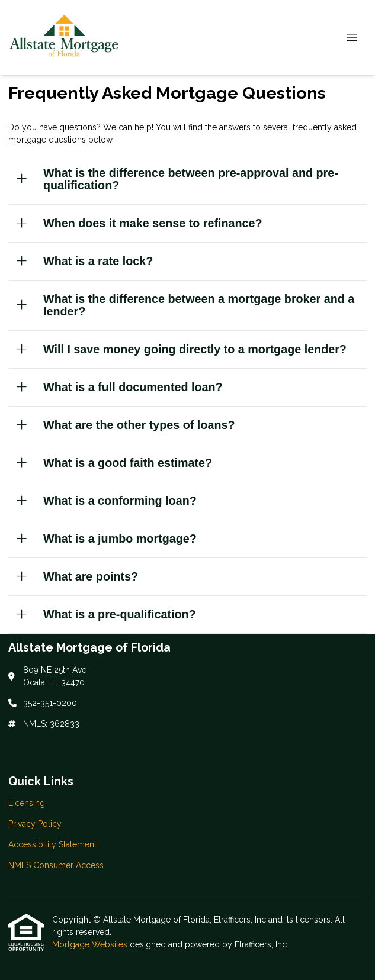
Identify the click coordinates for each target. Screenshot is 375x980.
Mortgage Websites (91, 944)
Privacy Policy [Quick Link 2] (35, 824)
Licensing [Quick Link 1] (27, 803)
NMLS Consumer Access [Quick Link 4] (56, 865)
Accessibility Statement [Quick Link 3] (52, 844)
